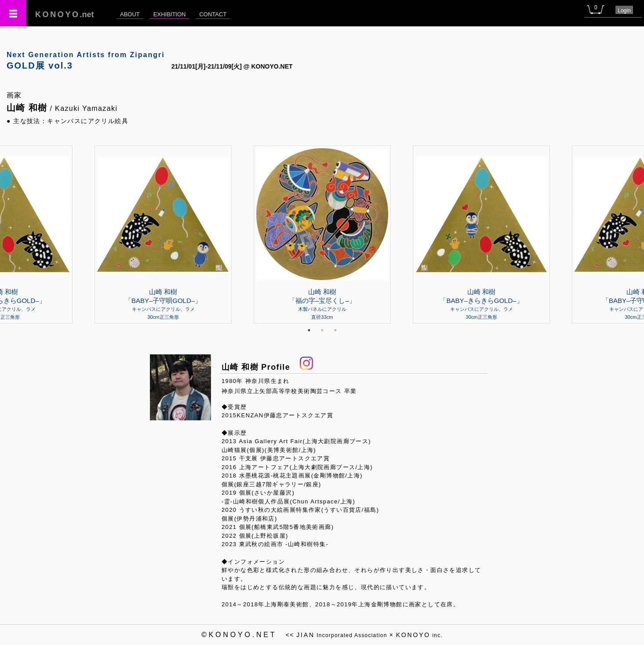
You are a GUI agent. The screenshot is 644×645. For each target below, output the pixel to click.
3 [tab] (335, 330)
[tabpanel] (322, 234)
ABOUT (130, 14)
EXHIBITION (170, 14)
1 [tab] (309, 330)
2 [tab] (322, 330)
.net (65, 15)
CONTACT (213, 14)
